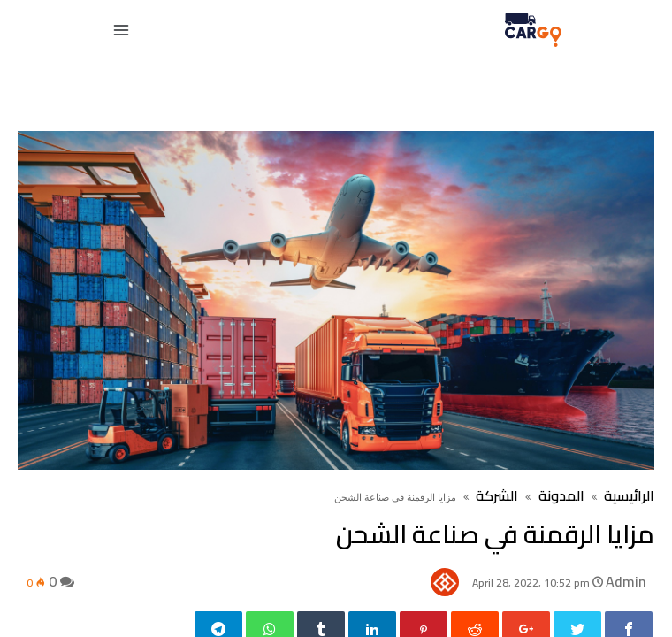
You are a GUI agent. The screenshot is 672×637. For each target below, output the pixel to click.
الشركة (497, 495)
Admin (626, 581)
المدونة (560, 495)
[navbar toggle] (125, 30)
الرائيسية (629, 495)
